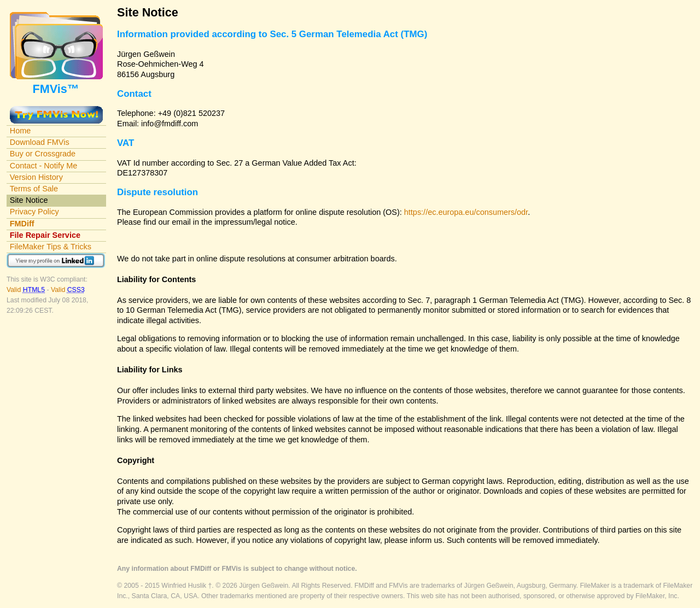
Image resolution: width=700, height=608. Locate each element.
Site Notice (29, 200)
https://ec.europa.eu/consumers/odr (466, 212)
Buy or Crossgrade (43, 154)
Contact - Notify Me (44, 166)
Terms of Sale (34, 189)
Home (21, 131)
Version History (36, 177)
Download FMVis (40, 142)
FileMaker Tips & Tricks (51, 247)
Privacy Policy (34, 212)
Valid (27, 290)
